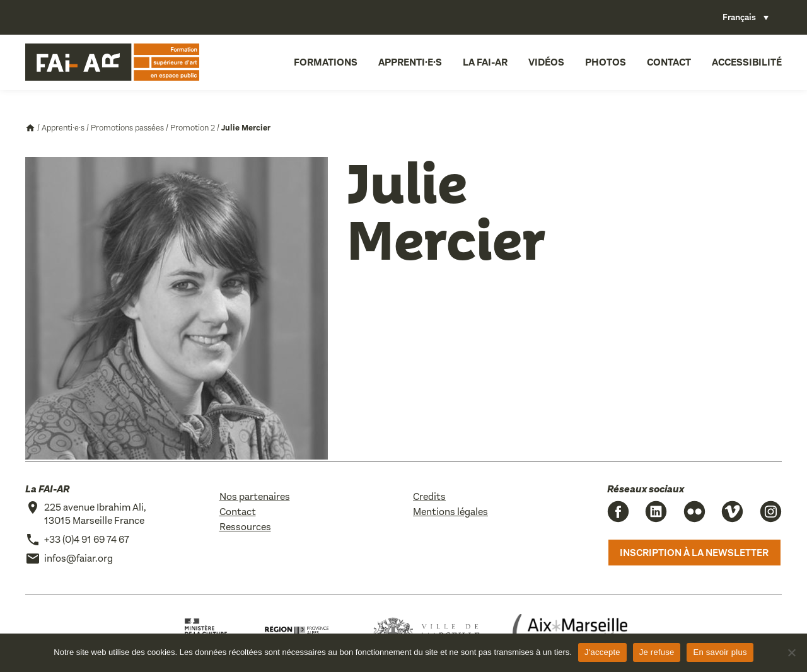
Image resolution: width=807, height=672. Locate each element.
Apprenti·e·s (410, 62)
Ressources (245, 527)
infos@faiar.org (78, 558)
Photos (606, 62)
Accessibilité (747, 62)
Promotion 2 (193, 128)
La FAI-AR (485, 62)
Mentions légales (450, 512)
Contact (669, 62)
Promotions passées (127, 128)
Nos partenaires (255, 496)
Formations (326, 62)
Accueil (30, 128)
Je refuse (657, 652)
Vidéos (546, 62)
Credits (429, 496)
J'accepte (602, 652)
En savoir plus (720, 652)
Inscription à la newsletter (694, 553)
